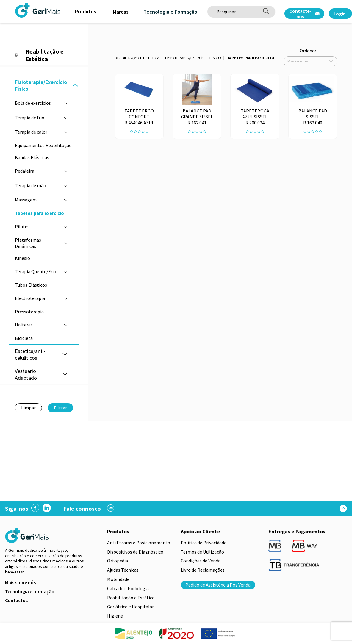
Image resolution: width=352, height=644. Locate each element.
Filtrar (60, 408)
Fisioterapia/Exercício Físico (193, 58)
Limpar (28, 408)
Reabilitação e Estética (137, 58)
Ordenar (308, 51)
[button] (75, 86)
